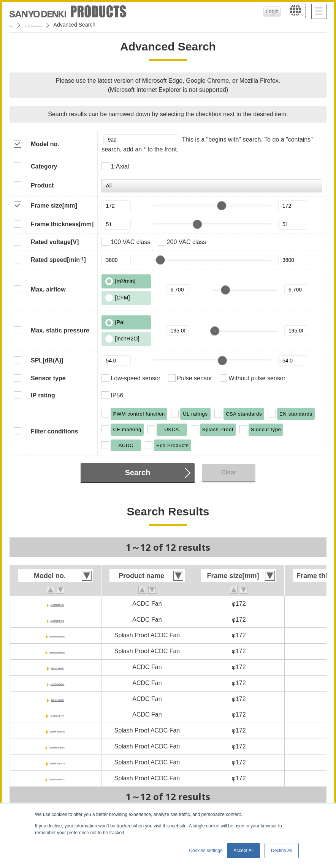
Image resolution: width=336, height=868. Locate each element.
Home (17, 25)
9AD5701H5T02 (57, 699)
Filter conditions (54, 431)
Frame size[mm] (54, 206)
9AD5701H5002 (58, 667)
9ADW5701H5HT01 (57, 778)
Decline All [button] (282, 851)
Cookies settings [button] (206, 851)
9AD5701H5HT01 (57, 714)
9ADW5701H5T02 (58, 762)
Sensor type (48, 378)
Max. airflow (48, 289)
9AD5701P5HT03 (57, 620)
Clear (229, 472)
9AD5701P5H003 (57, 604)
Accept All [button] (243, 851)
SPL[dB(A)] (47, 360)
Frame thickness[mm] (62, 224)
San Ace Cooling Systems (65, 25)
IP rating (43, 395)
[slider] (222, 206)
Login (268, 11)
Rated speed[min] (58, 260)
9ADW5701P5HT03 (57, 651)
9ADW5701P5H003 (58, 635)
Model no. (45, 144)
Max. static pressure (60, 330)
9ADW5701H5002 (57, 730)
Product (42, 185)
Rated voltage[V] (55, 242)
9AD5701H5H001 (57, 683)
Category (44, 166)
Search (138, 473)
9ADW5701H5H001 (57, 746)
